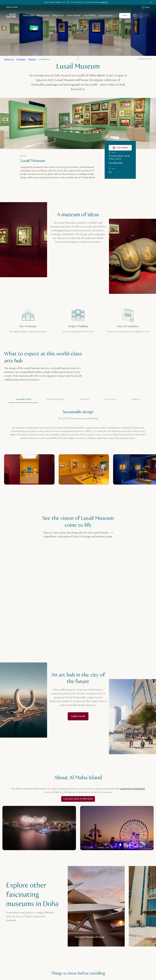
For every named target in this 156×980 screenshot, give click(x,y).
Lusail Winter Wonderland (132, 789)
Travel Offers (89, 16)
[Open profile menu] (141, 16)
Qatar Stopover (106, 16)
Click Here (104, 2)
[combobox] (147, 16)
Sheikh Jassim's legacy (56, 399)
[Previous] (138, 493)
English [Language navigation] (146, 7)
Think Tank (85, 399)
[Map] (135, 16)
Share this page (145, 59)
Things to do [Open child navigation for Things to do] (58, 16)
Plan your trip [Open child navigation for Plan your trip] (43, 16)
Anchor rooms (110, 399)
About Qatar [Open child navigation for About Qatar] (28, 16)
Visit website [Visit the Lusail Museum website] (120, 148)
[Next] (148, 493)
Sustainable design (23, 399)
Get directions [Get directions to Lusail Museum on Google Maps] (116, 163)
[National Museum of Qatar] (96, 906)
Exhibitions (136, 399)
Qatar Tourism (12, 7)
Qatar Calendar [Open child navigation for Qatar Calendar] (74, 16)
